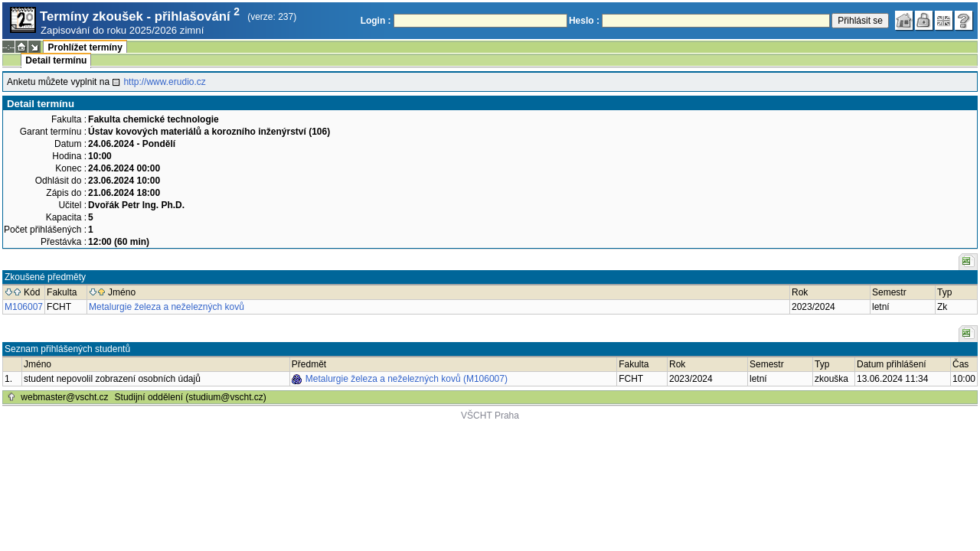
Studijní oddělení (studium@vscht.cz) (191, 397)
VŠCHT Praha (490, 416)
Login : (376, 21)
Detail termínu (56, 60)
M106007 (24, 307)
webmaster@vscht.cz (64, 397)
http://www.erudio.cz (164, 82)
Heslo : (584, 21)
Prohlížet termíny (85, 47)
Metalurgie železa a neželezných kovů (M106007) (407, 379)
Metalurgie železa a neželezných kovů (167, 307)
